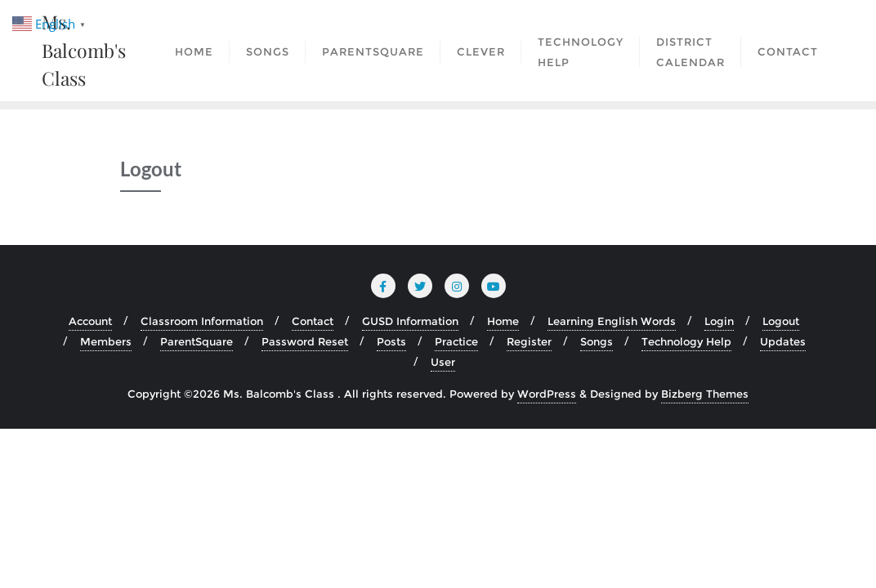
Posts (391, 341)
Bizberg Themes (705, 394)
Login (719, 321)
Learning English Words (612, 321)
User (443, 362)
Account (90, 321)
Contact (313, 321)
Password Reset (305, 341)
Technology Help (686, 341)
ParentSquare (197, 341)
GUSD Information (410, 321)
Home (503, 321)
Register (529, 341)
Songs (597, 341)
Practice (456, 341)
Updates (783, 341)
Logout (781, 321)
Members (106, 341)
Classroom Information (202, 321)
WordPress (547, 394)
